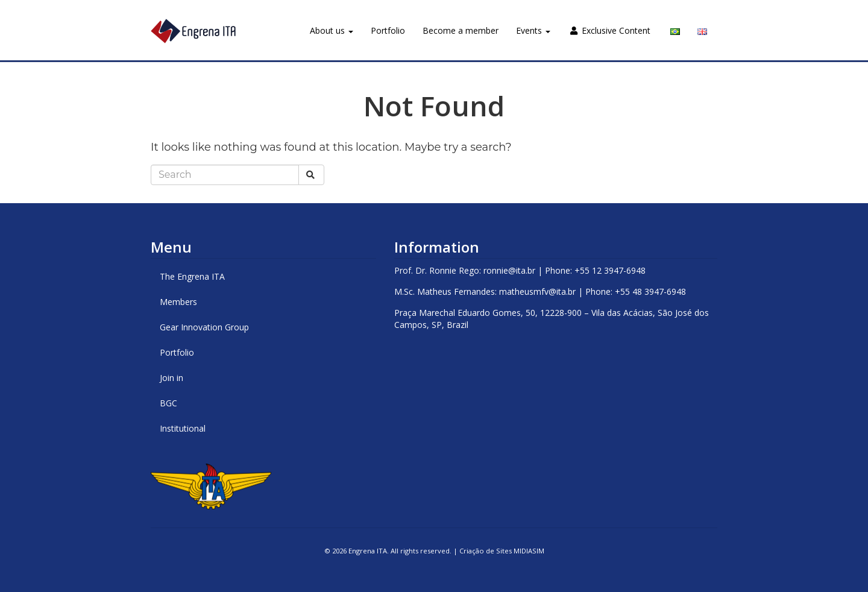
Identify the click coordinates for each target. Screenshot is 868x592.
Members (178, 302)
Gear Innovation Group (204, 327)
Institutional (183, 428)
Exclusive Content (610, 30)
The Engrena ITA (192, 276)
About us (332, 30)
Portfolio (388, 30)
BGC (168, 403)
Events (533, 30)
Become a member (461, 30)
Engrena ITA (368, 551)
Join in (171, 378)
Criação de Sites (486, 551)
